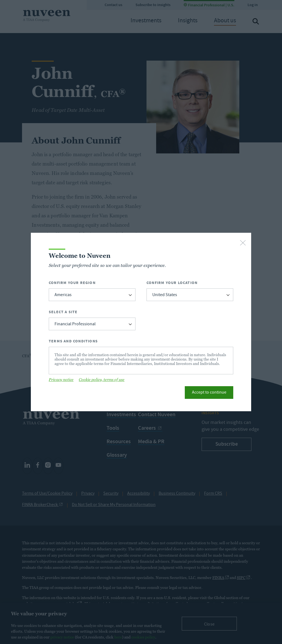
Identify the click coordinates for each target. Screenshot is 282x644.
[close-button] (243, 243)
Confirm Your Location (172, 283)
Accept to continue (209, 393)
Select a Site (63, 312)
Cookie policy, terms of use (102, 380)
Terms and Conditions (73, 341)
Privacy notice (61, 380)
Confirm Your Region (72, 283)
